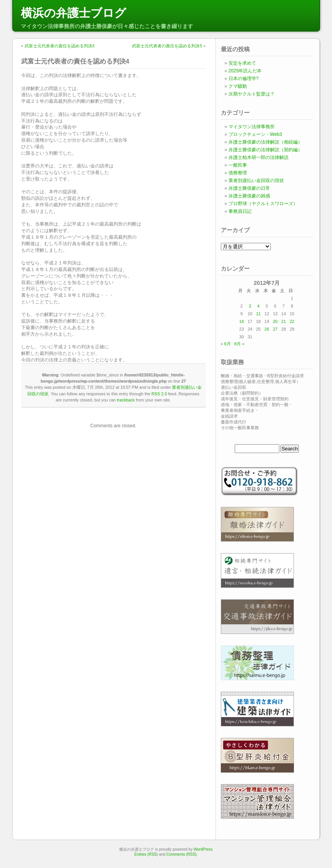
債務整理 (238, 173)
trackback (126, 400)
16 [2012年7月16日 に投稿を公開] (242, 321)
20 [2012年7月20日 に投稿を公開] (275, 321)
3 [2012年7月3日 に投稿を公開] (250, 306)
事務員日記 (240, 211)
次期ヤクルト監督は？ (252, 94)
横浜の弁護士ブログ (73, 13)
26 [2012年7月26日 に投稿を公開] (267, 329)
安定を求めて (242, 63)
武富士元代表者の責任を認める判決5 (167, 46)
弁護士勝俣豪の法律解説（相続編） (265, 142)
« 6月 (226, 344)
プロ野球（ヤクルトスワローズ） (263, 204)
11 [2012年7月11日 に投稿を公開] (258, 314)
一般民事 (238, 165)
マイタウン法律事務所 (252, 127)
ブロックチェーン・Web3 (255, 134)
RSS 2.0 (159, 394)
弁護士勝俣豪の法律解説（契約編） (265, 150)
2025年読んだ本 (245, 71)
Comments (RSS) (182, 854)
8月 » (239, 344)
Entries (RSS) (146, 854)
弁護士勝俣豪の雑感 (249, 196)
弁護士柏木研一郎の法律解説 (259, 157)
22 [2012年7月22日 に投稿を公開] (292, 321)
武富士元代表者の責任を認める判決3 (60, 46)
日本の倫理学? (244, 79)
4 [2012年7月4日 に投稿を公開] (259, 306)
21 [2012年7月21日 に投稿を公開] (284, 321)
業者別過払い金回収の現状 (256, 181)
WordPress (203, 849)
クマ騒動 (238, 86)
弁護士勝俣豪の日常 (249, 188)
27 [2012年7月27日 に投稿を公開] (275, 329)
